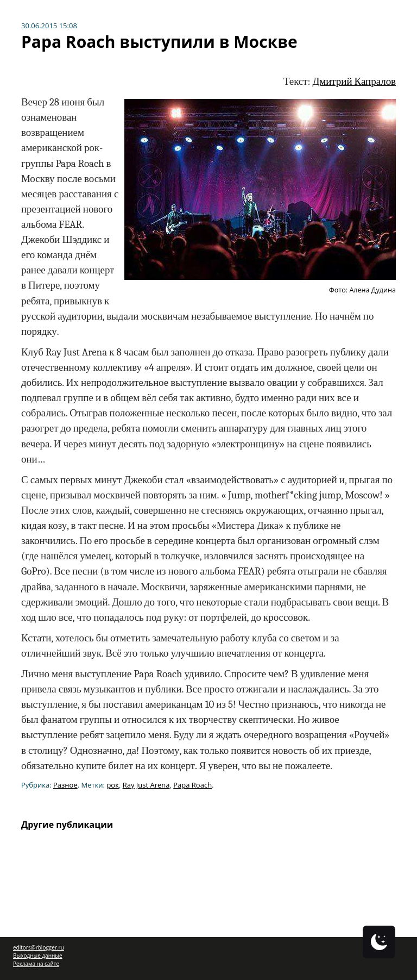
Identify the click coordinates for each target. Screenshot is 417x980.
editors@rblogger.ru (39, 947)
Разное (65, 785)
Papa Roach (192, 785)
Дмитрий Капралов (354, 82)
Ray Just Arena (146, 785)
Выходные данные (38, 956)
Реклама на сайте (36, 964)
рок (113, 785)
